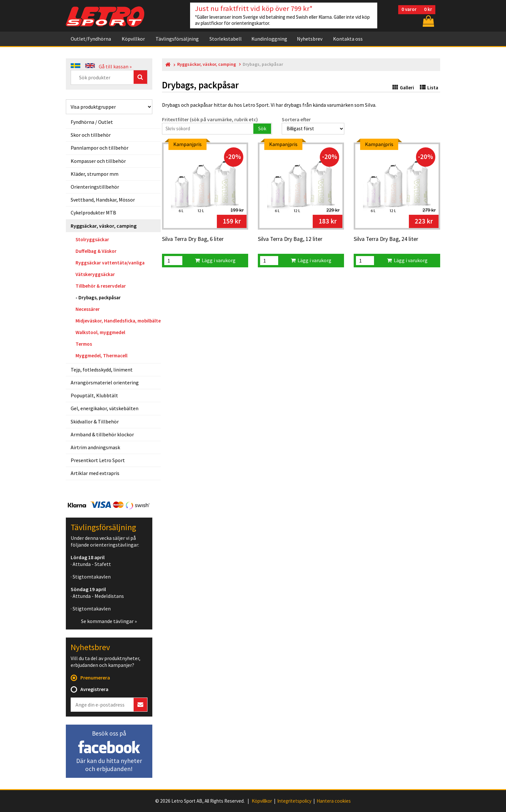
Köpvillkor (133, 39)
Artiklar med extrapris (95, 473)
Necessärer (88, 309)
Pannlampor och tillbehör (100, 148)
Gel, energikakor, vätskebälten (105, 408)
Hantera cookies (334, 801)
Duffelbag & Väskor (96, 251)
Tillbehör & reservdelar (101, 286)
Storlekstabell (226, 39)
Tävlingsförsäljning (177, 39)
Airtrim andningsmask (95, 447)
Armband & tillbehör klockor (102, 434)
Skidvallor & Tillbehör (95, 421)
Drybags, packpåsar (100, 297)
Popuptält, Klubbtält (94, 395)
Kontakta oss (348, 39)
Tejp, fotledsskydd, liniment (102, 370)
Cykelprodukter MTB (93, 213)
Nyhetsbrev (310, 39)
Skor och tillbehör (91, 135)
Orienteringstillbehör (95, 187)
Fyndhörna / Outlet (92, 122)
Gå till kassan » (115, 66)
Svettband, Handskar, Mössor (103, 200)
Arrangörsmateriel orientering (105, 382)
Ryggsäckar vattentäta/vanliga (110, 263)
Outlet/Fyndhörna (91, 39)
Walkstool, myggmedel (100, 332)
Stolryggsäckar (92, 239)
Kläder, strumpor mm (95, 174)
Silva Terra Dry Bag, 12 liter (290, 239)
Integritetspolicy (294, 801)
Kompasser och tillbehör (98, 161)
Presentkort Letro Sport (98, 460)
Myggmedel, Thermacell (101, 356)
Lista (429, 88)
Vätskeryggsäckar (95, 274)
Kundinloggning (269, 39)
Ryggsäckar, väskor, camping (104, 226)
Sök (262, 128)
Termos (84, 344)
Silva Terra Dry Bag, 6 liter (193, 239)
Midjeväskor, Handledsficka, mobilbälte (118, 321)
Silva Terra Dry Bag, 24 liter (386, 239)
